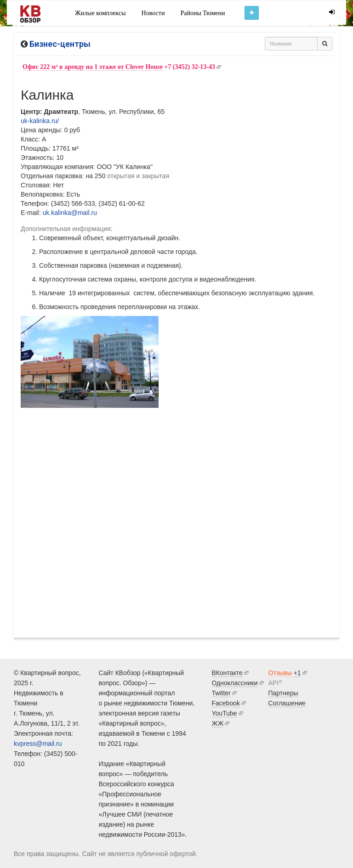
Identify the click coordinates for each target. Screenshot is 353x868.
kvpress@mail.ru (38, 744)
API (274, 683)
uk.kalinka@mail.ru (69, 213)
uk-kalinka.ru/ (40, 121)
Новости (153, 13)
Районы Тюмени (202, 13)
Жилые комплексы (100, 13)
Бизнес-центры (60, 44)
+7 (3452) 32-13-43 (119, 67)
